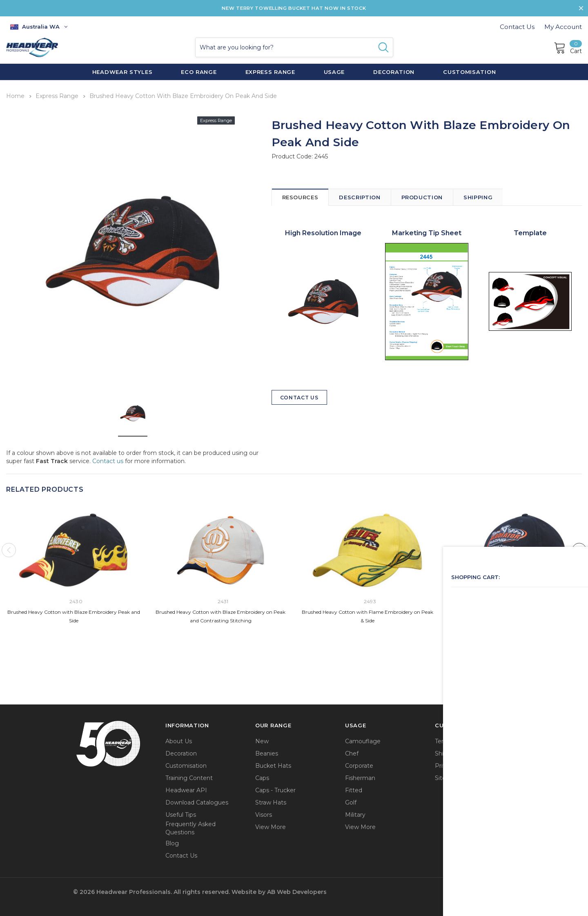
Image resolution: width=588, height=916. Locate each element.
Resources (300, 195)
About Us (179, 740)
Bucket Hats (273, 764)
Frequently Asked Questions (190, 827)
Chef (352, 752)
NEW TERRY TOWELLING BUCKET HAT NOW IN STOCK (294, 8)
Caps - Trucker (275, 789)
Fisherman (360, 777)
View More (271, 826)
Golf (351, 801)
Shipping (478, 195)
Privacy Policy (455, 764)
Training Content (189, 777)
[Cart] (568, 47)
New (262, 740)
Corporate (359, 764)
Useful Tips (181, 813)
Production (422, 195)
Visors (264, 813)
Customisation (186, 764)
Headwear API (186, 789)
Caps (262, 777)
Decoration (181, 752)
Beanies (267, 752)
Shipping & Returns (462, 752)
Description (360, 195)
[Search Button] (383, 47)
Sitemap (447, 777)
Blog (172, 842)
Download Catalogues (197, 801)
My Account (563, 27)
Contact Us (517, 27)
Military (355, 813)
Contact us (108, 459)
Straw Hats (271, 801)
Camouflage (363, 740)
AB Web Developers (297, 891)
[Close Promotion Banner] (578, 8)
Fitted (354, 789)
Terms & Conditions (462, 740)
